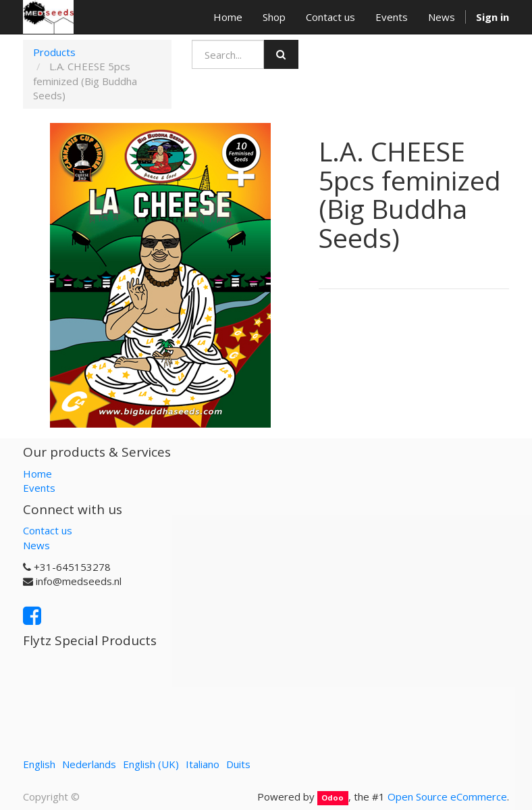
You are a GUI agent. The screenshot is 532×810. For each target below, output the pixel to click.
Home (37, 474)
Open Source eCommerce (447, 796)
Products (54, 52)
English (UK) (151, 764)
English (39, 764)
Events (39, 488)
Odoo (332, 798)
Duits (238, 764)
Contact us (48, 530)
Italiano (203, 764)
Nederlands (89, 764)
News (36, 545)
